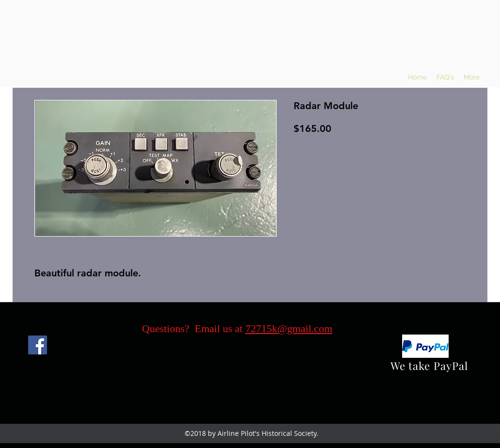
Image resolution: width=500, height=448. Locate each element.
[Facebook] (38, 345)
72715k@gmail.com (289, 328)
